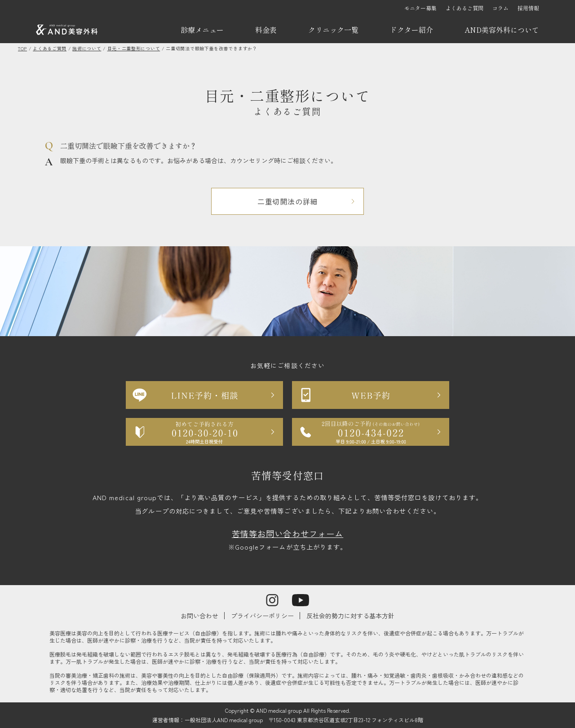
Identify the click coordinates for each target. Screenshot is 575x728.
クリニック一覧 (333, 30)
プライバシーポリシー (262, 616)
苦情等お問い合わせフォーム (287, 533)
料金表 (266, 30)
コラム (500, 8)
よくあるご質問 (464, 8)
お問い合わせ (199, 616)
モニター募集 (420, 8)
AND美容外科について (502, 30)
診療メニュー (202, 30)
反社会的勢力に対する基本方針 (350, 616)
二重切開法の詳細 (287, 201)
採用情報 (528, 8)
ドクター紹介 (411, 30)
